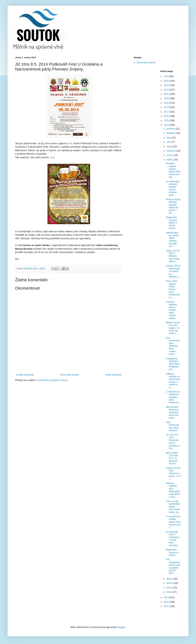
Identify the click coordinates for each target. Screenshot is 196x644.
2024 (167, 81)
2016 (167, 116)
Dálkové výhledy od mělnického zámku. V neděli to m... (173, 381)
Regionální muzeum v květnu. (172, 552)
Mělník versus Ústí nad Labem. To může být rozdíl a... (173, 328)
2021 (167, 94)
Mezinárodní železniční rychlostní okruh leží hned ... (172, 412)
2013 (167, 597)
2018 (167, 107)
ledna (170, 592)
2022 (167, 90)
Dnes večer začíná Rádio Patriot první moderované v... (173, 289)
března (170, 583)
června (170, 155)
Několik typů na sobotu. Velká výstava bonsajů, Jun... (173, 239)
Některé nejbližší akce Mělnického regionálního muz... (173, 490)
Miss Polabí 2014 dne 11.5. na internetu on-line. (172, 458)
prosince (171, 129)
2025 (167, 76)
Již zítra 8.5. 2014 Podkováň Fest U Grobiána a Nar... (173, 442)
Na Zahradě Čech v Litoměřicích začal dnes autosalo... (173, 539)
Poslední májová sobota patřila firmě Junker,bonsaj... (173, 170)
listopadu (171, 133)
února (170, 588)
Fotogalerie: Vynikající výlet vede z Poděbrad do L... (173, 364)
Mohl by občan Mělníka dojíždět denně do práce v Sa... (173, 206)
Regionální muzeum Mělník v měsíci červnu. (172, 223)
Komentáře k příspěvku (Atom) (52, 380)
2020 (167, 98)
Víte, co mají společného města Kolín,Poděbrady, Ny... (173, 507)
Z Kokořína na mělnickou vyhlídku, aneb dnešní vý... (173, 397)
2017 (167, 112)
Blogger (121, 627)
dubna (170, 579)
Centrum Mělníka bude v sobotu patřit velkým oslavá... (171, 310)
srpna (170, 146)
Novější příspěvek (25, 375)
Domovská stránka (70, 375)
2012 (167, 602)
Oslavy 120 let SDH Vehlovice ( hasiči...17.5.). (173, 474)
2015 (167, 120)
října (169, 138)
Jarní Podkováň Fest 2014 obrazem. (172, 426)
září (169, 142)
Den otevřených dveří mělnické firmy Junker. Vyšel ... (173, 346)
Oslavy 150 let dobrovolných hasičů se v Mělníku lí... (173, 271)
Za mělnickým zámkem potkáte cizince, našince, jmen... (173, 188)
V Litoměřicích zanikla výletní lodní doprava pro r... (173, 522)
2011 (167, 606)
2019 (167, 103)
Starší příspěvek (113, 375)
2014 (167, 125)
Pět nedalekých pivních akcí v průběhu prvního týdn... (173, 566)
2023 (167, 85)
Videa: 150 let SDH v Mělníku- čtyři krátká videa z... (173, 256)
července (171, 151)
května (170, 160)
